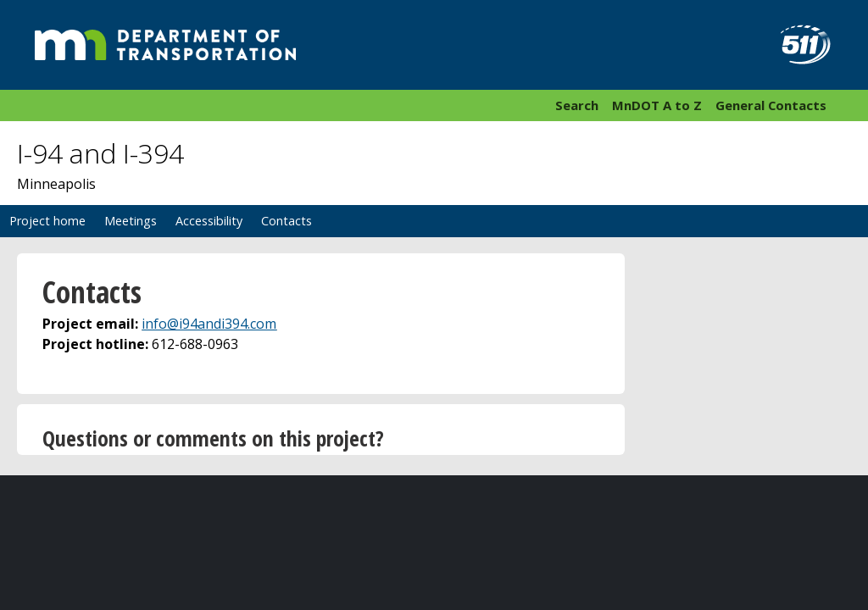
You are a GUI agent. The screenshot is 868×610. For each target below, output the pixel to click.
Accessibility (209, 221)
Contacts (287, 221)
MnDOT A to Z (657, 105)
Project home (47, 221)
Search (577, 105)
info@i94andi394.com (209, 324)
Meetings (131, 221)
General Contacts (771, 105)
